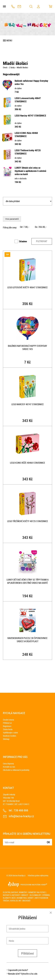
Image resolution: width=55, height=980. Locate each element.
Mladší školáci (22, 67)
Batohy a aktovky (11, 895)
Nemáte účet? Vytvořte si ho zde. (23, 974)
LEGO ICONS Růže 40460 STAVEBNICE (26, 135)
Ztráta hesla (8, 729)
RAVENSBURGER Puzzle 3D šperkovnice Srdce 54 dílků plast (27, 640)
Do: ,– (41, 227)
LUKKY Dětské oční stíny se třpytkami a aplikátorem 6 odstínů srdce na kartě (30, 171)
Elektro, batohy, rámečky (15, 892)
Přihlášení (27, 953)
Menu (9, 40)
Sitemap (6, 739)
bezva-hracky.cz (19, 875)
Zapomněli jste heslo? (18, 970)
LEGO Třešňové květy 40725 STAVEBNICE (28, 521)
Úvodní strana (9, 720)
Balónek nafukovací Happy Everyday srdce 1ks (27, 347)
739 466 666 (13, 7)
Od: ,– (25, 227)
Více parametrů (12, 219)
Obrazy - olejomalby (31, 895)
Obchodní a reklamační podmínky (16, 770)
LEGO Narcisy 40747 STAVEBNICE (30, 116)
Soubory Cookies (10, 736)
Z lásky (12, 67)
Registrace (7, 726)
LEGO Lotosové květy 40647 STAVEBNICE (27, 287)
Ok (48, 842)
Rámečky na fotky (37, 892)
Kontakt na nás (9, 767)
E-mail (5, 840)
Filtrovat (42, 241)
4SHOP (44, 885)
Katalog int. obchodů (20, 901)
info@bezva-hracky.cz (19, 7)
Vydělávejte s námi (10, 733)
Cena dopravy (8, 764)
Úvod (5, 67)
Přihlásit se (7, 723)
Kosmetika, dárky (25, 898)
